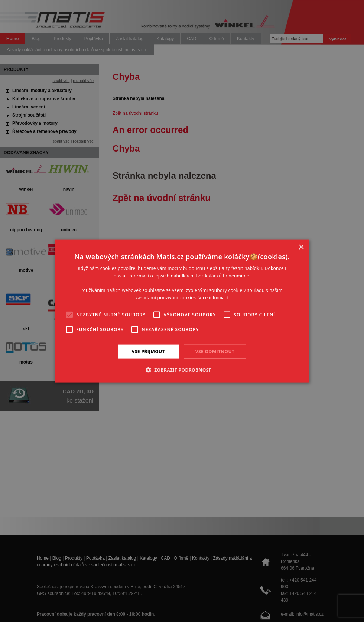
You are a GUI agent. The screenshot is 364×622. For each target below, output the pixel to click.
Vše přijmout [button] (148, 351)
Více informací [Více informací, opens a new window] (213, 298)
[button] (182, 370)
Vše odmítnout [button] (215, 351)
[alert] (182, 311)
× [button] (301, 247)
